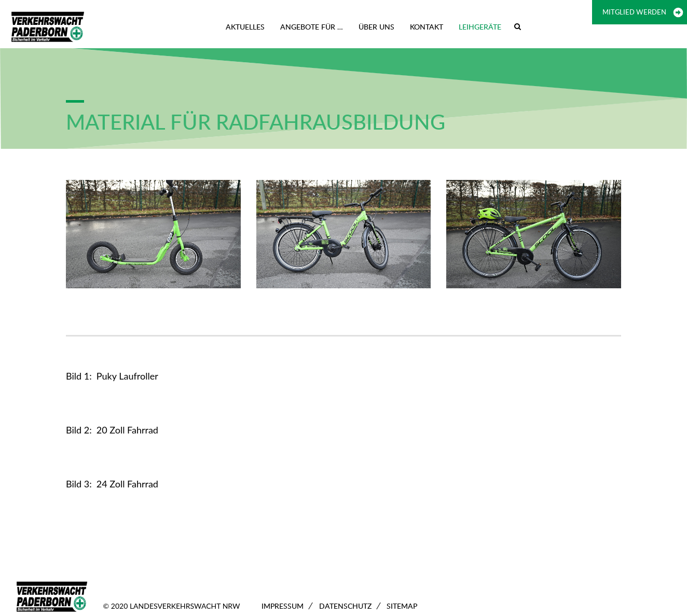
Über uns (376, 27)
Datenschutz (345, 606)
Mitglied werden (634, 12)
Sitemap (402, 606)
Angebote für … (312, 27)
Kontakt (427, 27)
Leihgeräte (480, 27)
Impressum (283, 606)
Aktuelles (245, 27)
